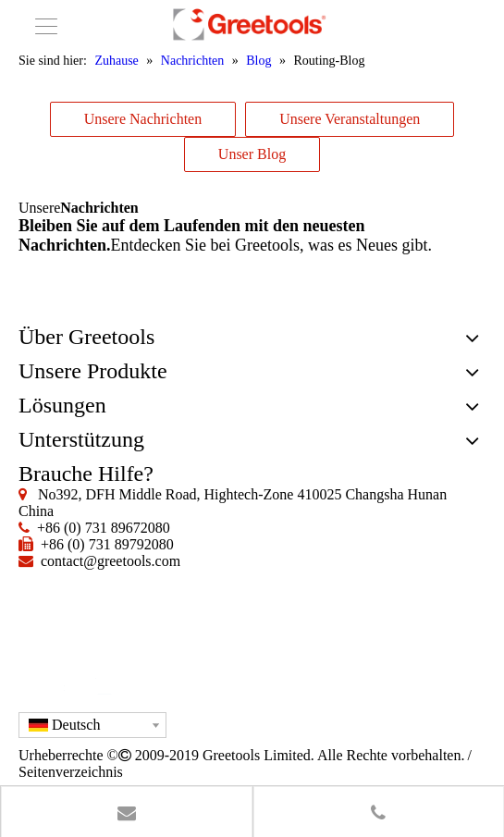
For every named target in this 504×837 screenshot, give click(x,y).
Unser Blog (252, 154)
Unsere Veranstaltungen (350, 119)
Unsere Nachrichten (143, 119)
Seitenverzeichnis (71, 772)
